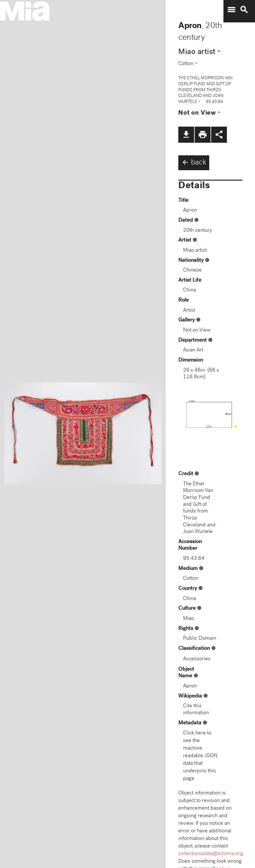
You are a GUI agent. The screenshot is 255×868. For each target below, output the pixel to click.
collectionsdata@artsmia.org (211, 854)
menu (231, 10)
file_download (186, 135)
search (244, 10)
